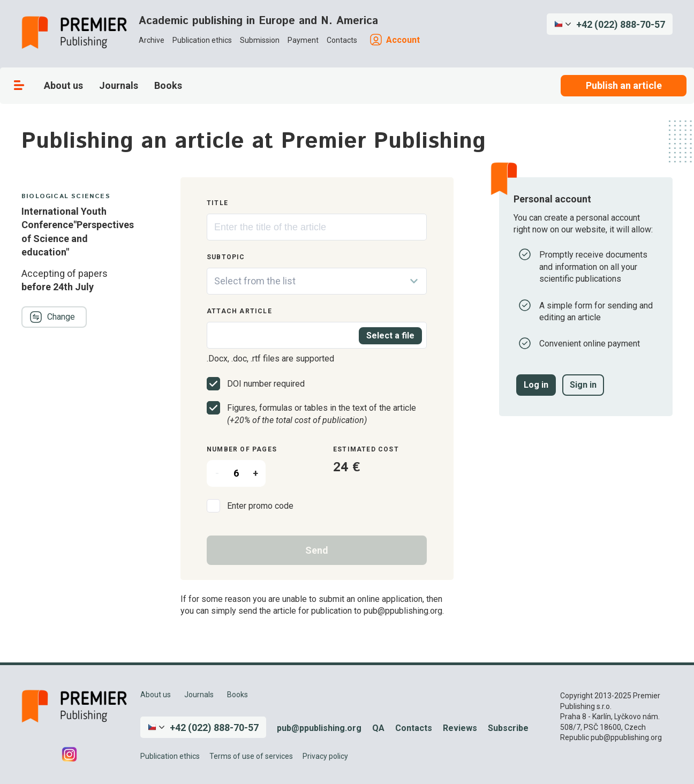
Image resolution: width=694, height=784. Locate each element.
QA (378, 728)
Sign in (583, 385)
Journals (119, 85)
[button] (610, 24)
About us (63, 85)
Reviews (460, 728)
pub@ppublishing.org (319, 728)
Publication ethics (202, 40)
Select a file (390, 336)
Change (52, 317)
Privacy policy (325, 756)
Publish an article (624, 85)
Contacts (342, 40)
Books (168, 85)
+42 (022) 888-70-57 (621, 24)
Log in (536, 385)
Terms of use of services (251, 756)
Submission (260, 40)
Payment (303, 40)
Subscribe (508, 728)
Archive (152, 40)
